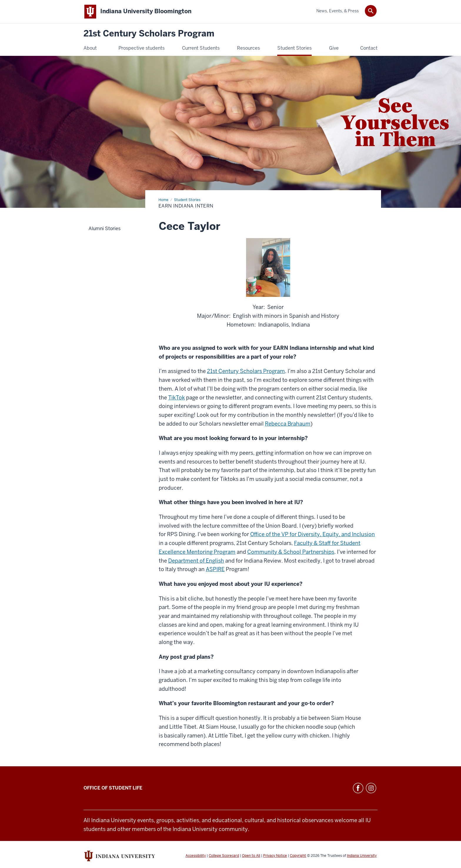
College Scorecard (224, 856)
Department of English (196, 561)
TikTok (177, 398)
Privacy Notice (275, 856)
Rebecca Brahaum (288, 424)
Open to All (251, 856)
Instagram (371, 788)
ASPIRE (215, 569)
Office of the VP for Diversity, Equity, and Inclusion (313, 534)
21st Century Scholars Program (149, 34)
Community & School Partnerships (291, 552)
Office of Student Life (113, 788)
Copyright (298, 856)
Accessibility (196, 856)
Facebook (358, 788)
